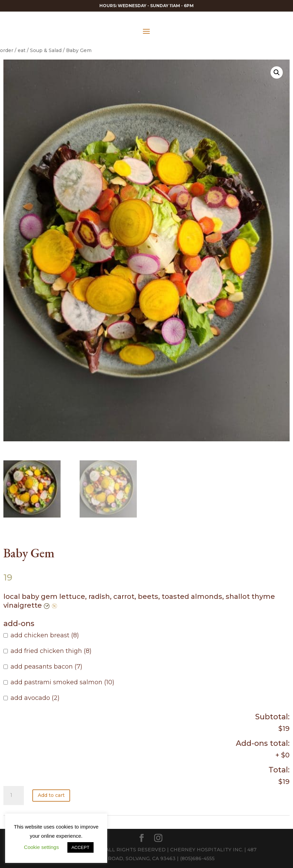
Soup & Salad (46, 50)
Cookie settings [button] (41, 847)
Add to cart (51, 795)
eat (22, 50)
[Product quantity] (14, 796)
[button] (277, 72)
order (7, 50)
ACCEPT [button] (80, 847)
